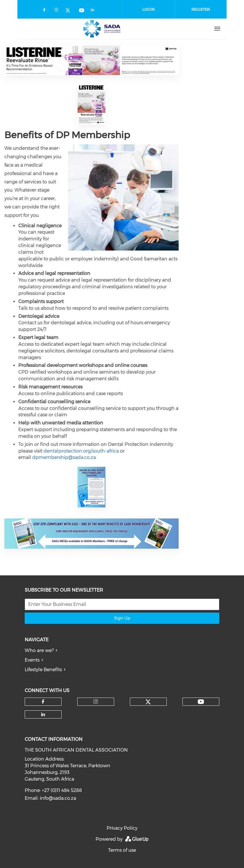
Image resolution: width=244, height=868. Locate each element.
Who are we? (39, 650)
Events (32, 660)
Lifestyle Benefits (43, 670)
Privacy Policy (122, 828)
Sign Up (122, 618)
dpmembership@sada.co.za (64, 457)
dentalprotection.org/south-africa (81, 451)
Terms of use (122, 850)
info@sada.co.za (58, 798)
